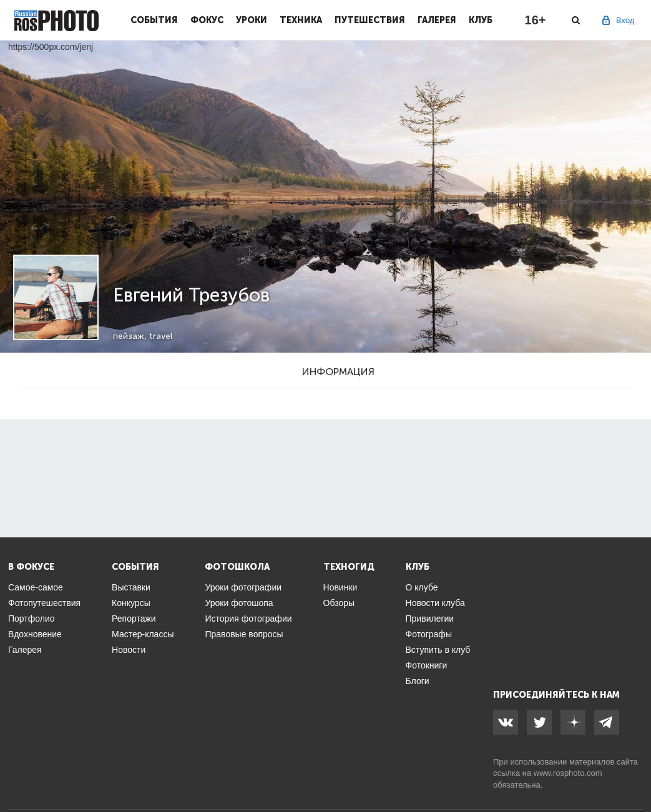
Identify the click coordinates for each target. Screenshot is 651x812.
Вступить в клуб (438, 650)
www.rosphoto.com (568, 773)
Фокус (207, 20)
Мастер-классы (143, 634)
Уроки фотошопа (239, 603)
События (154, 20)
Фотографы (429, 634)
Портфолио (32, 619)
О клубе (422, 587)
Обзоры (339, 603)
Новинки (340, 587)
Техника (301, 20)
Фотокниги (427, 665)
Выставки (131, 587)
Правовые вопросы (244, 634)
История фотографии (248, 619)
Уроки (252, 20)
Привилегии (430, 619)
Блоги (418, 681)
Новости (129, 650)
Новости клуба (435, 603)
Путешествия (370, 20)
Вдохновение (35, 634)
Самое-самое (36, 587)
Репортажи (134, 619)
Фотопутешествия (44, 603)
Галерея (437, 20)
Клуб (481, 20)
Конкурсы (131, 603)
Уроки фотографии (243, 587)
